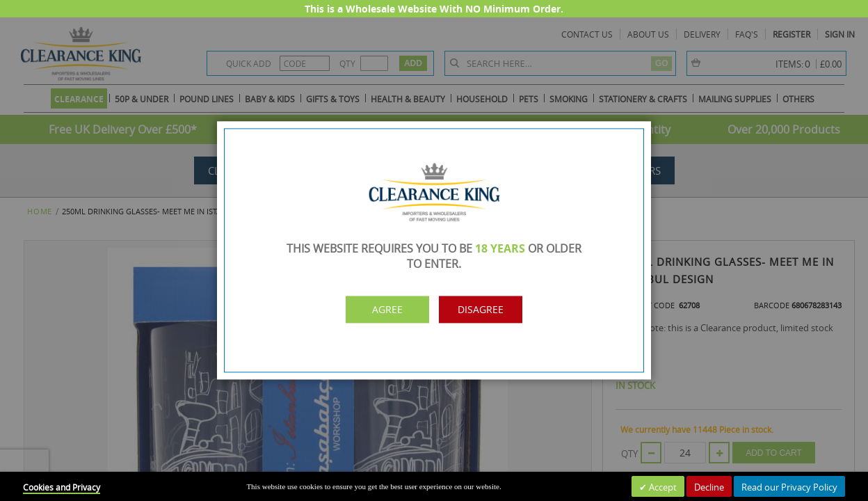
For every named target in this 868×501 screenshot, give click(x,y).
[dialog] (434, 250)
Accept (662, 487)
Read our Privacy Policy (789, 487)
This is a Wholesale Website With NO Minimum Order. (434, 9)
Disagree (495, 310)
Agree (373, 310)
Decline (709, 487)
